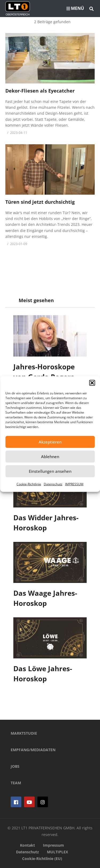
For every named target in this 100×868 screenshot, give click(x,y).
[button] (92, 383)
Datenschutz (53, 484)
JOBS (15, 766)
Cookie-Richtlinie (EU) (42, 859)
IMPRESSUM (74, 484)
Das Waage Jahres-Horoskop (45, 598)
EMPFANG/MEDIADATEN (33, 750)
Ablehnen (50, 457)
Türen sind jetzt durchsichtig (40, 202)
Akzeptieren (50, 442)
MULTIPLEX (57, 852)
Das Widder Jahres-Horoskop (46, 523)
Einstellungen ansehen (50, 471)
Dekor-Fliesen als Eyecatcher (40, 91)
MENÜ (75, 8)
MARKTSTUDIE (24, 733)
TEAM (16, 783)
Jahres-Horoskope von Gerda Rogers (44, 372)
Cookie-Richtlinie (29, 484)
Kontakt (27, 845)
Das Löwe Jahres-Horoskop (43, 674)
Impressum (53, 845)
